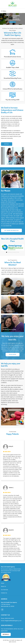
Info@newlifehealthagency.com (13, 621)
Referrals (6, 634)
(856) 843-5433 (9, 618)
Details (7, 144)
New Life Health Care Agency (14, 640)
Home (3, 583)
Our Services (12, 22)
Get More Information (11, 230)
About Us (3, 586)
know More (13, 355)
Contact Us (4, 593)
